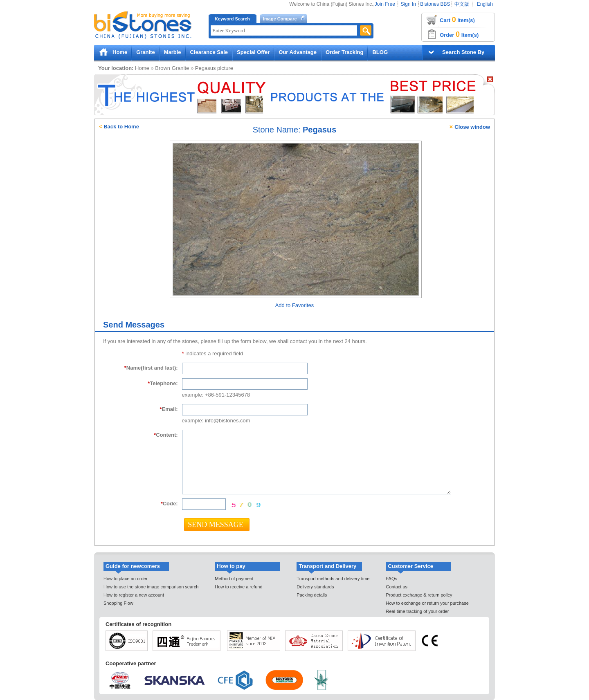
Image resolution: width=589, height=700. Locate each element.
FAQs (391, 579)
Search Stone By (463, 52)
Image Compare (280, 19)
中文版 (462, 4)
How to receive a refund (238, 587)
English (485, 4)
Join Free (385, 4)
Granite (146, 52)
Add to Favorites (295, 305)
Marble (173, 52)
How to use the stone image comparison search (151, 587)
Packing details (312, 595)
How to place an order (126, 579)
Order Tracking (344, 52)
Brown (163, 68)
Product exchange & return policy (419, 595)
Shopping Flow (118, 603)
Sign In (408, 4)
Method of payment (234, 579)
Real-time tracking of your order (417, 611)
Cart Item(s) (457, 20)
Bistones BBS (435, 4)
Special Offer (253, 52)
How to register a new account (134, 595)
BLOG (380, 52)
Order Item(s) (459, 34)
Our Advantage (298, 52)
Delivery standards (315, 587)
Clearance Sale (209, 52)
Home (120, 52)
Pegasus (206, 68)
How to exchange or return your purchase (427, 603)
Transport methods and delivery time (333, 579)
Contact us (397, 587)
